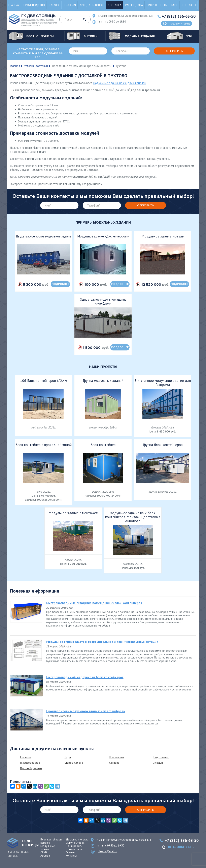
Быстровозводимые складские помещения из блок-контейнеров (94, 603)
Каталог (54, 5)
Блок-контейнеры (51, 839)
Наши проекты (157, 5)
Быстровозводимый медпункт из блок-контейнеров (85, 677)
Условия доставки (36, 66)
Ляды (68, 757)
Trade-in (70, 5)
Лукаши (158, 763)
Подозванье (161, 757)
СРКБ (44, 852)
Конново (114, 763)
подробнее (60, 284)
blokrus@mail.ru (108, 851)
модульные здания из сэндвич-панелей (120, 83)
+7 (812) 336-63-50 (179, 16)
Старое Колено (74, 763)
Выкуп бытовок (75, 843)
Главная (14, 5)
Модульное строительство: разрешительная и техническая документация (102, 642)
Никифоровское (30, 763)
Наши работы (74, 846)
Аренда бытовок (92, 5)
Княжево (26, 757)
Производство (34, 5)
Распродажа (134, 5)
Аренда (45, 856)
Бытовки (45, 843)
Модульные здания (48, 847)
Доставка (114, 5)
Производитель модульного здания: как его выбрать (86, 711)
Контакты (189, 5)
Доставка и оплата (77, 839)
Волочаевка (116, 757)
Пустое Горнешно (31, 768)
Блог (175, 5)
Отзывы (70, 852)
